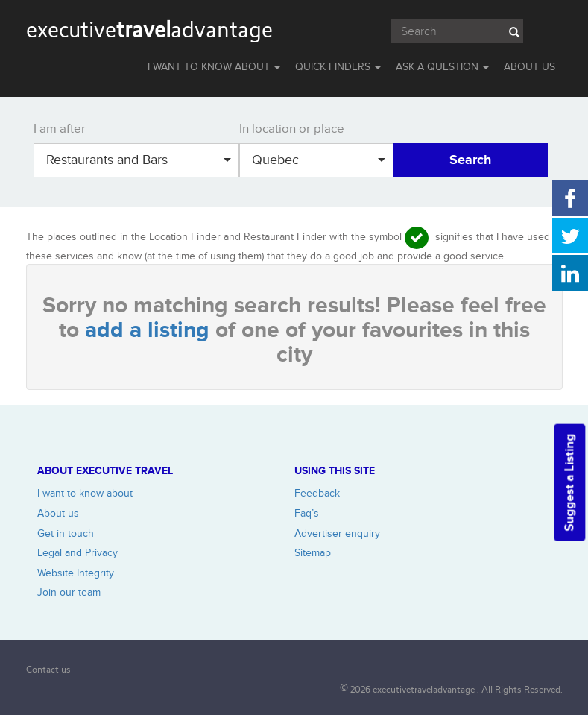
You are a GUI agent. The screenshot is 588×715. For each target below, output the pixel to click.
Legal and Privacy (78, 553)
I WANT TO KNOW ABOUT (214, 67)
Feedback (317, 493)
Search (470, 160)
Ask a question (442, 67)
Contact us (48, 669)
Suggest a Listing (569, 483)
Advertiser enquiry (337, 533)
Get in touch (66, 533)
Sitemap (313, 553)
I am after (60, 129)
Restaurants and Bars (139, 160)
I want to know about (85, 493)
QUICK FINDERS (338, 67)
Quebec (319, 160)
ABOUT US (529, 67)
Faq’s (307, 513)
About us (58, 513)
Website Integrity (76, 573)
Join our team (69, 592)
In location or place (292, 129)
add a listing (150, 330)
